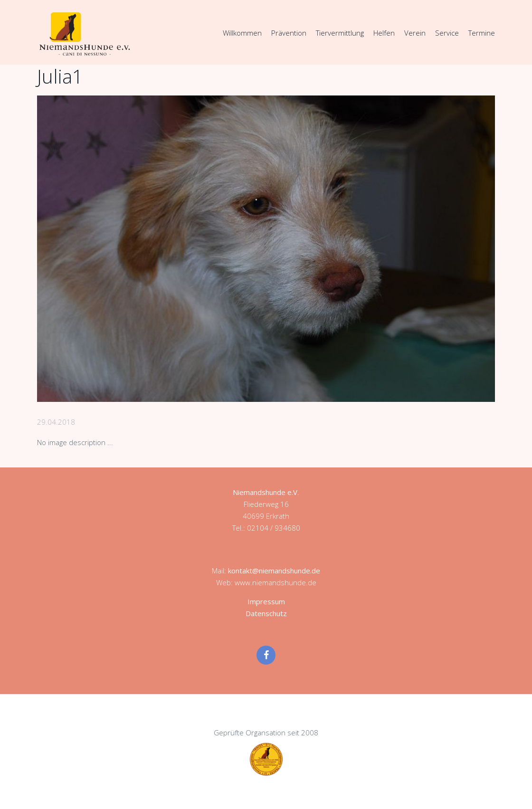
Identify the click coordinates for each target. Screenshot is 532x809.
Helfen (384, 33)
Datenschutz (266, 613)
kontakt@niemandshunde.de (274, 571)
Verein (415, 33)
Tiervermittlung (340, 33)
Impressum (266, 601)
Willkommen (242, 33)
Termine (482, 33)
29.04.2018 (56, 422)
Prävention (289, 33)
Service (447, 33)
